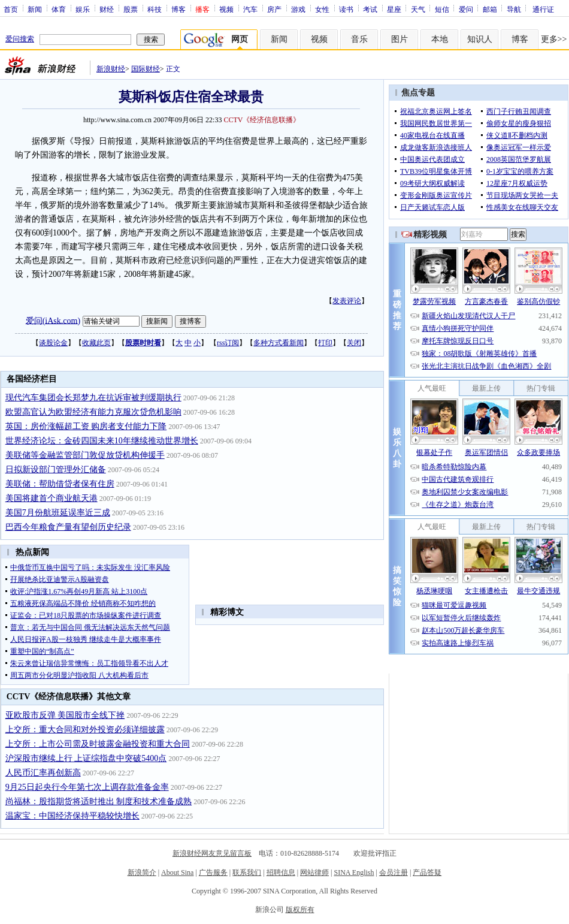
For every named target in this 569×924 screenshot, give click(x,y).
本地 (440, 39)
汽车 (250, 9)
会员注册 (394, 872)
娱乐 (83, 9)
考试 (370, 9)
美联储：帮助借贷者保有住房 (60, 484)
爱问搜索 (20, 39)
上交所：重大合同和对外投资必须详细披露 (85, 730)
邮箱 (490, 9)
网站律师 (314, 872)
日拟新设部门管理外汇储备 (56, 469)
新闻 (35, 9)
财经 (107, 9)
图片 (399, 39)
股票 (131, 9)
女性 (322, 9)
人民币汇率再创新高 (43, 773)
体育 (59, 9)
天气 (418, 9)
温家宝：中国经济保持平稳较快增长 (72, 816)
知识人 (480, 39)
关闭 (354, 343)
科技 (155, 9)
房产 (274, 9)
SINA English (354, 872)
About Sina (177, 872)
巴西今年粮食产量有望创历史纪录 (68, 527)
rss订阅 (228, 343)
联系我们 (247, 872)
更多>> (554, 39)
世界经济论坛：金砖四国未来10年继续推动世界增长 (102, 441)
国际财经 (146, 69)
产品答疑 (427, 872)
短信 (442, 9)
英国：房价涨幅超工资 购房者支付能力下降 (86, 426)
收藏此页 (96, 343)
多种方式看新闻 (279, 343)
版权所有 (300, 910)
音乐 (359, 39)
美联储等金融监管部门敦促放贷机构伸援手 (85, 455)
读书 (346, 9)
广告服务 (213, 872)
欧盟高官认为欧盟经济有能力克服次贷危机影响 (93, 412)
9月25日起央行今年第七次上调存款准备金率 (87, 787)
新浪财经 (111, 69)
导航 (514, 9)
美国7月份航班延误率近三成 (58, 513)
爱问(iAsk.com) (53, 320)
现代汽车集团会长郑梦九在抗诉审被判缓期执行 (93, 398)
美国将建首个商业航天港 (52, 498)
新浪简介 (142, 872)
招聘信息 (281, 872)
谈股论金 (53, 343)
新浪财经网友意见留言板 (212, 853)
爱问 (466, 9)
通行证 (543, 9)
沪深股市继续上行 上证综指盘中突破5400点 (86, 758)
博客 (178, 9)
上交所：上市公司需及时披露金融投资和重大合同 (98, 744)
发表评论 (347, 301)
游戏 (298, 9)
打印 (325, 343)
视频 (226, 9)
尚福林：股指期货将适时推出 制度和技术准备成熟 (99, 801)
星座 (394, 9)
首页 (11, 9)
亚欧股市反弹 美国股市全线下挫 (65, 715)
